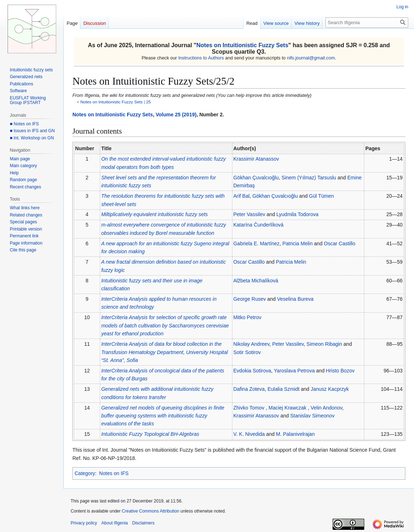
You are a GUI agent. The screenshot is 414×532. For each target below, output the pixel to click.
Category (85, 473)
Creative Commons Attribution (150, 511)
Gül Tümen (322, 196)
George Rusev (249, 299)
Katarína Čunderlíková (258, 225)
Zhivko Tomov (249, 408)
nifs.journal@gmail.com (311, 58)
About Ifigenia (114, 523)
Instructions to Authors (201, 58)
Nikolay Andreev (251, 344)
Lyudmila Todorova (297, 214)
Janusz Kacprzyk (330, 389)
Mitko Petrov (247, 317)
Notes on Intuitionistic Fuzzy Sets (242, 45)
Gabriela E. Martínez (256, 243)
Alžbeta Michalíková (256, 281)
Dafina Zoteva (249, 389)
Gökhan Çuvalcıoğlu (256, 178)
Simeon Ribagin (324, 344)
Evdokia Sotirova (252, 371)
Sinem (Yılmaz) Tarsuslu (309, 178)
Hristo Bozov (340, 371)
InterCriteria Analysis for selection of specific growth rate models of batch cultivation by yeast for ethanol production (165, 325)
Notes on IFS (114, 473)
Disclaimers (143, 523)
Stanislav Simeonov (312, 416)
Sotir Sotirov (247, 352)
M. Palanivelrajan (295, 434)
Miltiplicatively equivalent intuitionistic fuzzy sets (155, 214)
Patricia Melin (298, 243)
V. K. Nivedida (249, 434)
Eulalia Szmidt (283, 389)
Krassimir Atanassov (256, 159)
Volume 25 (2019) (176, 115)
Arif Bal (241, 196)
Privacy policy (84, 523)
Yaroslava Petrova (294, 371)
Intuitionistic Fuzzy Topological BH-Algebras (150, 434)
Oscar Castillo (340, 243)
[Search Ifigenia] (367, 23)
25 (149, 102)
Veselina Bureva (295, 299)
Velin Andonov (326, 408)
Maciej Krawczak (287, 408)
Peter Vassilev (249, 214)
